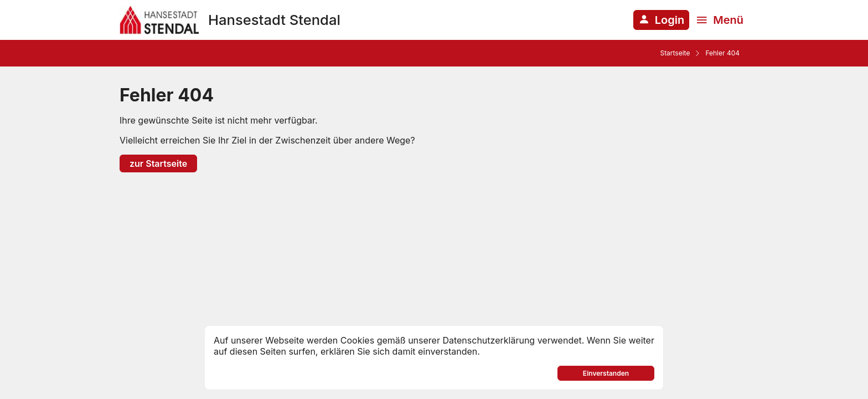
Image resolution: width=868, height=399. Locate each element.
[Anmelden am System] (661, 20)
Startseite (675, 53)
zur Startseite (158, 163)
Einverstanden (606, 373)
